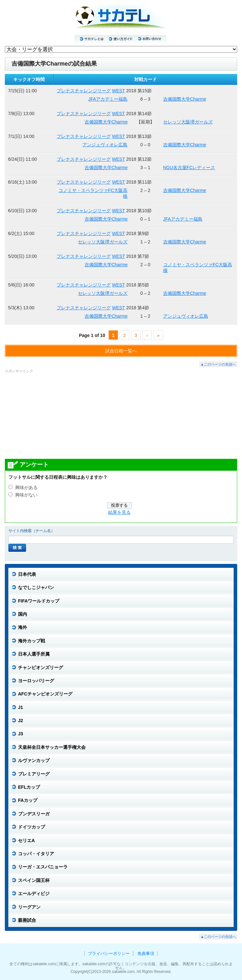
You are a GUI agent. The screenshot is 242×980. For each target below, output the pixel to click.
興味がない (26, 495)
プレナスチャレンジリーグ (84, 91)
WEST (118, 91)
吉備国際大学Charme (185, 99)
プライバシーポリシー (109, 953)
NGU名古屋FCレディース (189, 168)
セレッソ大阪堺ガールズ (188, 122)
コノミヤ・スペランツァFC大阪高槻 (93, 193)
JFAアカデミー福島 (108, 99)
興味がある (26, 488)
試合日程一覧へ (121, 351)
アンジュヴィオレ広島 (105, 145)
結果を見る (119, 512)
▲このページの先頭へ (218, 364)
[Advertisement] (121, 416)
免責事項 (146, 953)
